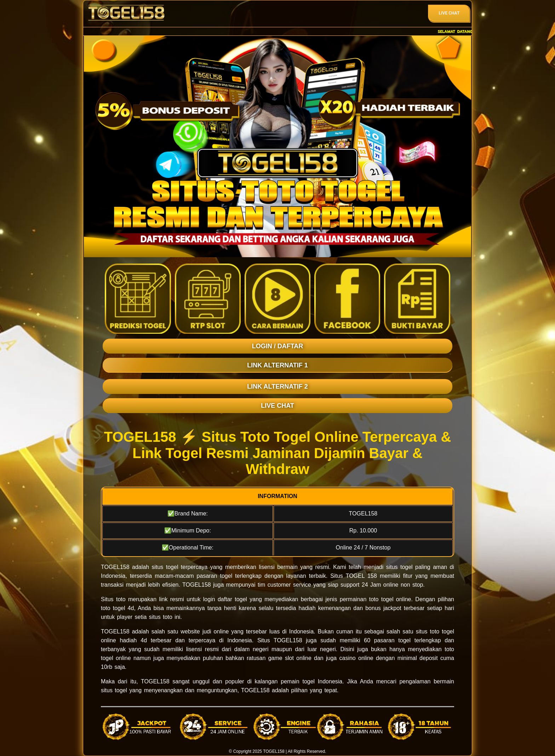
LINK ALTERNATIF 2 (277, 387)
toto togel (442, 631)
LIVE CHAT (277, 406)
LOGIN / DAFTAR (278, 346)
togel (172, 567)
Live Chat (449, 13)
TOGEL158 (274, 751)
